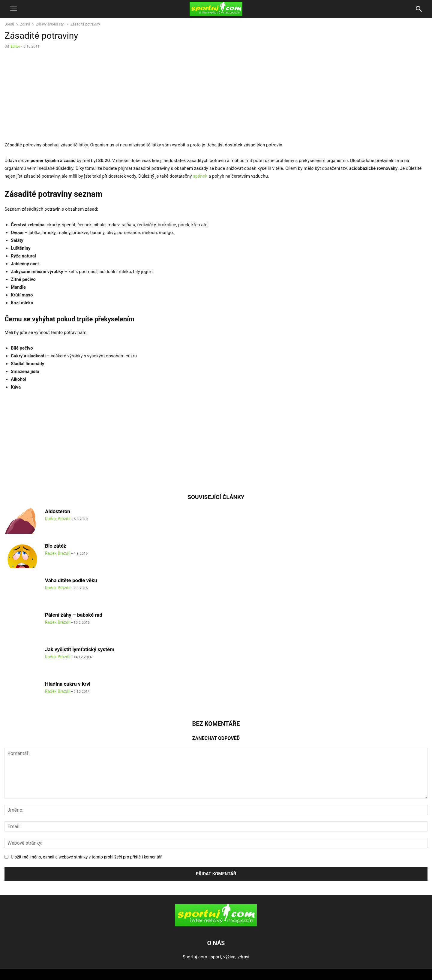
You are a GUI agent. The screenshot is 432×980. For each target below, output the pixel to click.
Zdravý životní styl (50, 24)
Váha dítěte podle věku (71, 580)
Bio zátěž (56, 546)
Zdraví (25, 24)
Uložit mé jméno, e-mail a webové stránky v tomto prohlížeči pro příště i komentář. (87, 857)
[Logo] (216, 925)
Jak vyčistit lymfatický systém (80, 649)
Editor (15, 47)
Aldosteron (58, 511)
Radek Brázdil (58, 519)
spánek (200, 176)
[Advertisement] (55, 97)
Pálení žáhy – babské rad (74, 615)
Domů (9, 24)
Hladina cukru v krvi (68, 684)
